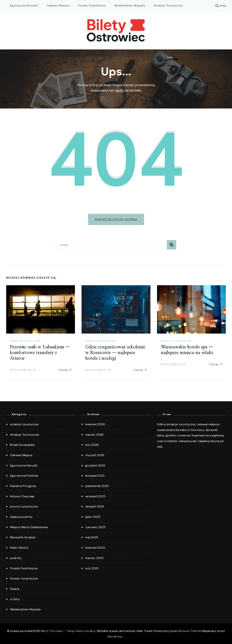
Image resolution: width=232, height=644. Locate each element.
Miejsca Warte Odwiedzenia (29, 527)
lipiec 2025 (93, 517)
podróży (16, 558)
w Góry (15, 599)
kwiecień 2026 (95, 424)
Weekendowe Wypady (130, 5)
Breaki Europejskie (22, 445)
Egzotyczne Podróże (24, 476)
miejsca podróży (21, 517)
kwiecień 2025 (95, 548)
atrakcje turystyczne (25, 341)
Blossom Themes (190, 631)
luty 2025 (92, 568)
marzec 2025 (94, 558)
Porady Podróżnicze (92, 5)
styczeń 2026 (95, 455)
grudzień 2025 (95, 465)
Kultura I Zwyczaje (22, 496)
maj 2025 (92, 537)
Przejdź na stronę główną (116, 219)
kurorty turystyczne (24, 506)
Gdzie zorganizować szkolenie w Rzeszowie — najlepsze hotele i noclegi (115, 353)
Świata (15, 589)
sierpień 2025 (95, 506)
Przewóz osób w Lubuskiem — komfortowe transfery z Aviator (40, 353)
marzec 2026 (94, 435)
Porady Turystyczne (24, 578)
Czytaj (65, 370)
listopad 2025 (95, 476)
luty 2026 (92, 445)
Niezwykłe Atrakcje (23, 537)
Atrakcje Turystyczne (168, 5)
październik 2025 (97, 486)
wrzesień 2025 (95, 496)
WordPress (115, 637)
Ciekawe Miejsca (58, 5)
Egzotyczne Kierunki (24, 5)
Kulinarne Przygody (23, 486)
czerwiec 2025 (95, 527)
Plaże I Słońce (19, 548)
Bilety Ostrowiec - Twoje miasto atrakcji (68, 631)
